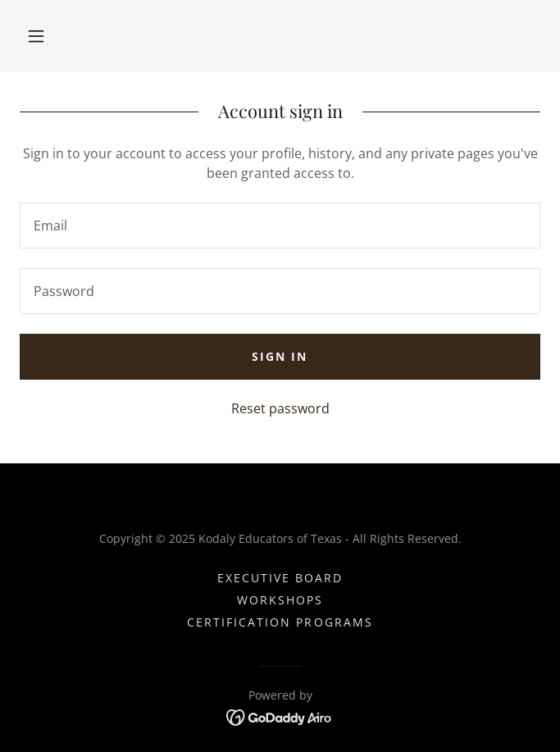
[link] (280, 716)
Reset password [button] (280, 408)
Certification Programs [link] (280, 622)
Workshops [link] (280, 600)
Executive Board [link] (280, 578)
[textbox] (280, 226)
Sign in (280, 356)
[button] (36, 36)
